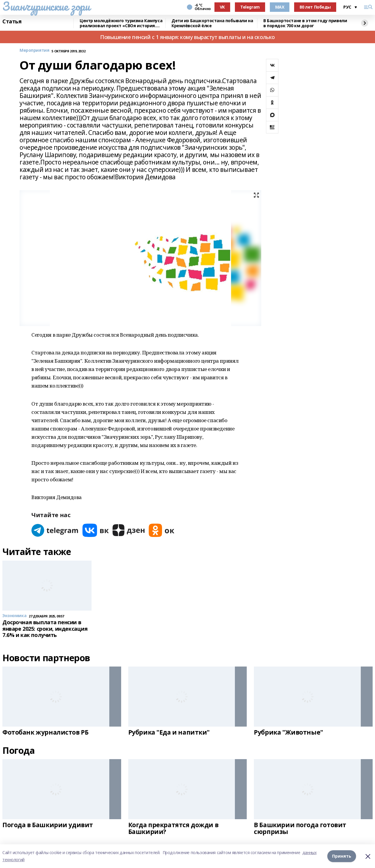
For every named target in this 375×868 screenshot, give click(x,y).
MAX (280, 7)
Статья (12, 22)
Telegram (250, 7)
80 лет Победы (315, 7)
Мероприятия (34, 50)
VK (222, 7)
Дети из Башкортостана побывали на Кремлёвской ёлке (212, 23)
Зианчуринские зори (46, 6)
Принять (342, 856)
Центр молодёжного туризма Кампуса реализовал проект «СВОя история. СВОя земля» (121, 23)
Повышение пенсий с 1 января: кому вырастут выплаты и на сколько (187, 37)
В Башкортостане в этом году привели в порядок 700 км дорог (305, 23)
